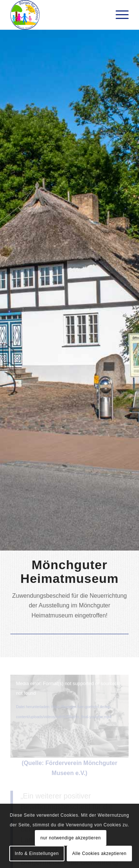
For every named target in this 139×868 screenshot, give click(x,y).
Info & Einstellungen (37, 854)
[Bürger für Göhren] (58, 15)
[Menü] (118, 15)
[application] (69, 708)
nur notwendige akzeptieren (71, 838)
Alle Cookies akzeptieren (99, 854)
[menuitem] (118, 15)
